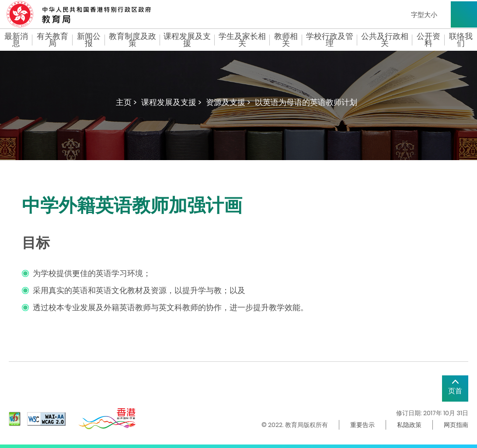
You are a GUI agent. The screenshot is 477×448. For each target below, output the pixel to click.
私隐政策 (409, 425)
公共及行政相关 (385, 40)
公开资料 (428, 40)
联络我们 (461, 40)
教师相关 (286, 40)
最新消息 (16, 40)
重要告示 (362, 425)
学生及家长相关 (242, 40)
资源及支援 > (228, 102)
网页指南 (456, 425)
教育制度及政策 (132, 40)
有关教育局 (52, 40)
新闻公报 (89, 40)
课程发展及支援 (187, 40)
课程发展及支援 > (171, 102)
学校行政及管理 (330, 40)
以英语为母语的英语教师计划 (306, 102)
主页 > (126, 102)
